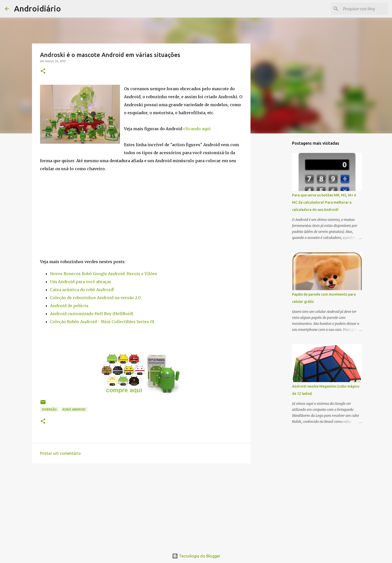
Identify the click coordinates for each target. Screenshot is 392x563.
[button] (43, 71)
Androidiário (37, 8)
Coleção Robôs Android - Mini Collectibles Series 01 (102, 322)
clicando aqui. (197, 129)
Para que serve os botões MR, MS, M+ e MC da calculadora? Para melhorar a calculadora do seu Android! (324, 202)
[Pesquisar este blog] (362, 9)
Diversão (49, 409)
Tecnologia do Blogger (196, 556)
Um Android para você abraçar (81, 282)
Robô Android (74, 409)
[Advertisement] (141, 506)
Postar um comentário (60, 453)
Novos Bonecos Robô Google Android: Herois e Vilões (104, 274)
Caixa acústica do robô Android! (82, 290)
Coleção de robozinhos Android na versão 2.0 (95, 298)
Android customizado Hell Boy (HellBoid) (92, 314)
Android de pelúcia (69, 306)
